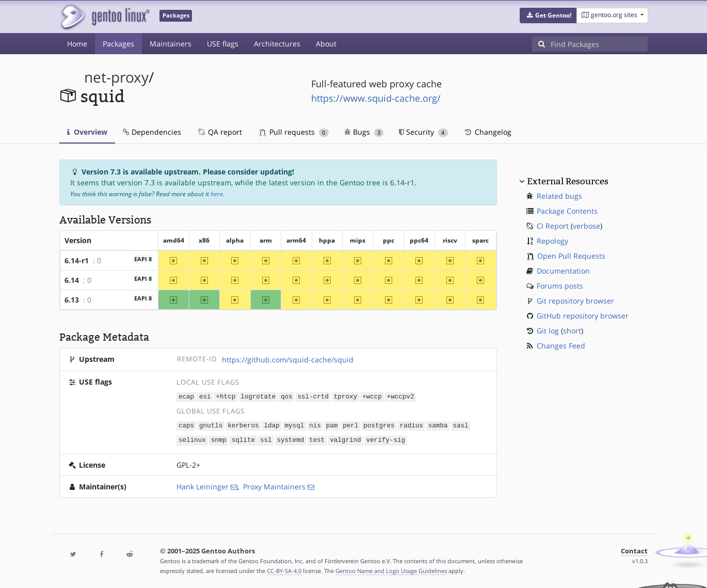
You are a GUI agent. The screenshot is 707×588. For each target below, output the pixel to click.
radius (411, 425)
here (217, 194)
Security (423, 132)
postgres (379, 425)
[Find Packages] (599, 44)
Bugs (364, 132)
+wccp (372, 396)
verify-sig (385, 439)
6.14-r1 (77, 260)
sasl (460, 425)
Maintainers (171, 44)
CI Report (553, 226)
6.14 (72, 280)
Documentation (563, 271)
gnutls (211, 425)
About (326, 44)
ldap (271, 425)
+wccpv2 (400, 396)
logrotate (258, 396)
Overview (87, 132)
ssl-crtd (313, 396)
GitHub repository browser (583, 316)
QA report (219, 132)
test (317, 439)
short (572, 331)
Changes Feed (561, 346)
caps (186, 425)
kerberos (243, 425)
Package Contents (567, 211)
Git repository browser (575, 301)
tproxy (346, 396)
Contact (634, 550)
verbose (587, 226)
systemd (290, 439)
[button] (548, 15)
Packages (118, 44)
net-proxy (116, 77)
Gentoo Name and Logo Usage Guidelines (391, 569)
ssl (266, 439)
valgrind (345, 439)
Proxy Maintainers (274, 485)
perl (350, 425)
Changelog (487, 132)
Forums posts (560, 286)
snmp (219, 439)
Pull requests (294, 132)
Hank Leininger (203, 485)
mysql (294, 425)
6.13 (72, 300)
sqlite (243, 439)
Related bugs (559, 196)
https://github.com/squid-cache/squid (288, 360)
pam (332, 425)
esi (205, 396)
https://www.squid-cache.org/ (376, 98)
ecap (186, 396)
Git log (548, 331)
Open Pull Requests (571, 256)
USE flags (223, 44)
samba (438, 425)
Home (77, 44)
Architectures (277, 44)
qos (287, 396)
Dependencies (152, 132)
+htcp (226, 396)
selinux (192, 439)
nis (315, 425)
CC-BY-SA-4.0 (284, 569)
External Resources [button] (568, 181)
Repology (552, 241)
